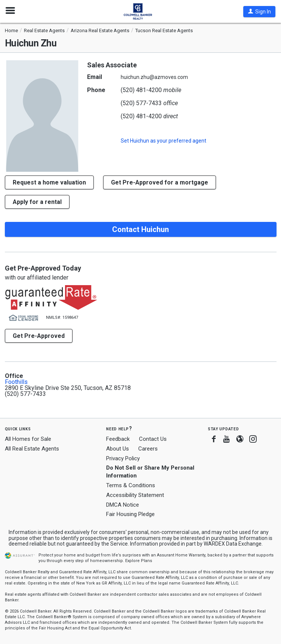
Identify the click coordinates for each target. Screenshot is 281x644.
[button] (259, 12)
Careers (148, 449)
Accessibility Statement (135, 495)
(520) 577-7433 (141, 103)
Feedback (118, 439)
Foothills (16, 382)
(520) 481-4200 (141, 90)
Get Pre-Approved (39, 336)
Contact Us (153, 439)
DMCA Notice (123, 505)
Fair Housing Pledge (130, 514)
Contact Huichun (140, 229)
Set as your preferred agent (163, 141)
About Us (118, 449)
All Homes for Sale (28, 439)
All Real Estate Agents (32, 449)
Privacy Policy (123, 458)
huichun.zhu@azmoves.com (154, 77)
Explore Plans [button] (139, 561)
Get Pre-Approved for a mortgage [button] (160, 182)
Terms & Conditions (131, 485)
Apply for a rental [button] (37, 202)
